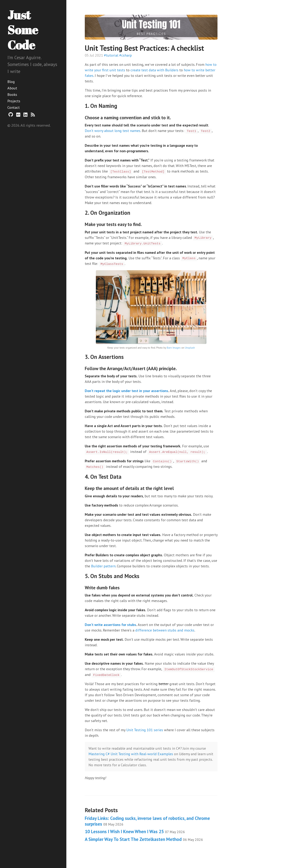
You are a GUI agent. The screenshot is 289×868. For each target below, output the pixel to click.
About (12, 88)
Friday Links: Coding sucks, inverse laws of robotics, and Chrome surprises (147, 821)
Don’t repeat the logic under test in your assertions (126, 391)
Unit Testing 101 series (145, 730)
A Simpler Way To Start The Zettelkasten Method (144, 839)
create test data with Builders (154, 70)
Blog (11, 82)
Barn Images (174, 348)
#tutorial (111, 55)
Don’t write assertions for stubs (110, 625)
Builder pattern (103, 566)
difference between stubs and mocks (165, 630)
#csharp (126, 55)
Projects (14, 101)
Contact (14, 107)
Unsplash (190, 348)
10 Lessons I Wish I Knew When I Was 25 (135, 832)
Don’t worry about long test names (113, 131)
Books (12, 95)
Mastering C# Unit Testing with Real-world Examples (131, 754)
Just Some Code (23, 30)
